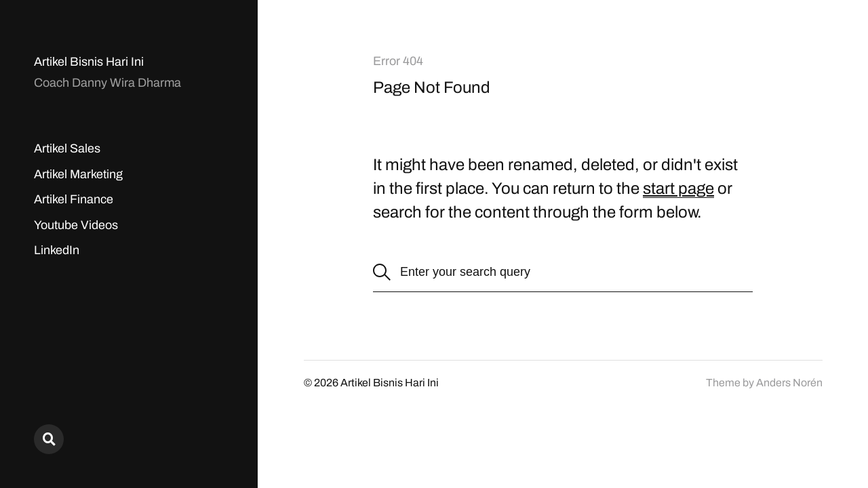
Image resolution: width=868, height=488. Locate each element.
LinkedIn (57, 250)
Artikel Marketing (78, 174)
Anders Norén (789, 383)
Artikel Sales (67, 148)
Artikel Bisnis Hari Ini (89, 62)
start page (678, 188)
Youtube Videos (76, 225)
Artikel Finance (74, 199)
